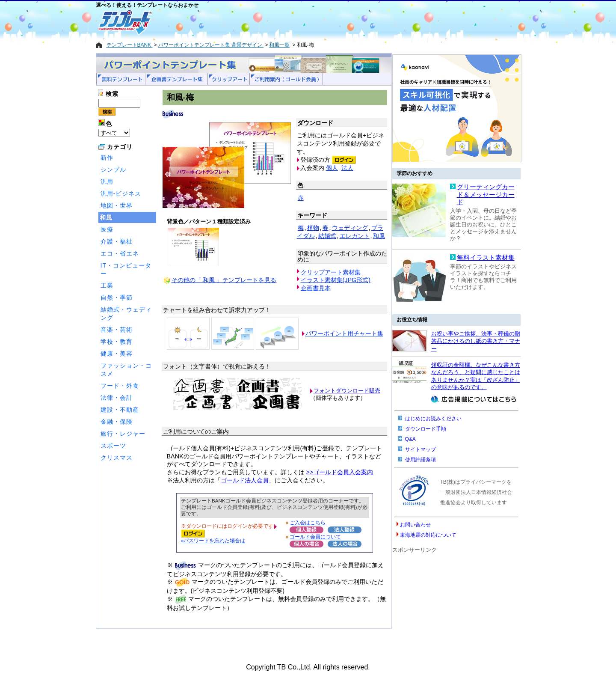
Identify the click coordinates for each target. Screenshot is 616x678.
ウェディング (350, 228)
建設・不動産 (120, 410)
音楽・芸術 (117, 330)
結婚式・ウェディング (126, 314)
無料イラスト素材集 (486, 258)
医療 (107, 229)
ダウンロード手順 (426, 429)
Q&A (410, 439)
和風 (106, 217)
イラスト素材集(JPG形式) (336, 280)
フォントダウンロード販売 (347, 391)
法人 (347, 168)
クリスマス (117, 458)
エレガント (355, 236)
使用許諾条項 (421, 460)
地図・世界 (117, 205)
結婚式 (327, 236)
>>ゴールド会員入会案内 (340, 472)
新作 (107, 158)
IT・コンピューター (126, 269)
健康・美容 (117, 354)
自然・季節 (117, 297)
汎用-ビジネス (121, 193)
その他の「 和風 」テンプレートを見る (224, 280)
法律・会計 (117, 398)
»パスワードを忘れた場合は (213, 540)
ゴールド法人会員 (245, 480)
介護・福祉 (117, 241)
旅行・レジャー (123, 434)
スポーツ (113, 446)
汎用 (107, 181)
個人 (332, 168)
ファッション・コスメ (126, 370)
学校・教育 (117, 342)
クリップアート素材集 (331, 272)
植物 (313, 228)
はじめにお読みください (433, 419)
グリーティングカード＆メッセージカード (486, 195)
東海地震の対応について (428, 535)
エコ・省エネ (120, 253)
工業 (107, 285)
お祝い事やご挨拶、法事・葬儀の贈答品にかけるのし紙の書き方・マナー (476, 341)
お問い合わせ (415, 525)
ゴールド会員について (315, 537)
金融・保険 (117, 422)
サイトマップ (421, 449)
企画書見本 (316, 288)
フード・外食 (120, 386)
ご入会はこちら (308, 522)
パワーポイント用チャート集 (344, 333)
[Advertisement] (278, 22)
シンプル (113, 169)
